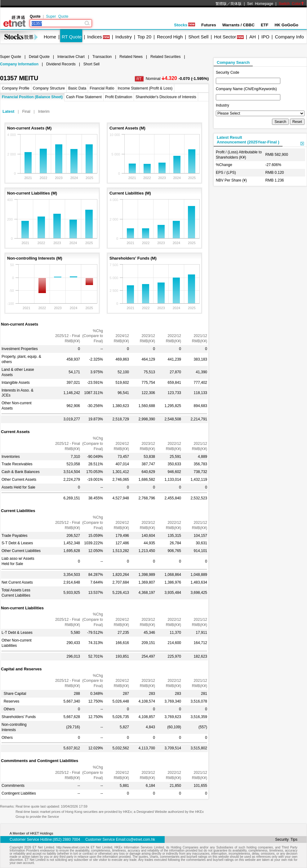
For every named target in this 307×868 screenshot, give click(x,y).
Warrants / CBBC (238, 25)
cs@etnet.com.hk (141, 840)
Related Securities (165, 57)
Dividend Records (61, 64)
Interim (44, 112)
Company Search (233, 62)
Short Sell (198, 37)
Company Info (289, 37)
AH (253, 37)
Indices (95, 37)
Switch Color (291, 4)
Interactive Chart (71, 57)
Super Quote (57, 16)
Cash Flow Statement (84, 97)
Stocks (185, 25)
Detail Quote (39, 57)
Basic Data (77, 88)
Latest (8, 111)
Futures (209, 25)
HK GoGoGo (286, 25)
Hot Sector (225, 37)
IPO (265, 37)
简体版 (236, 4)
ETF (265, 25)
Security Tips (286, 840)
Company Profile (16, 88)
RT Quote (72, 37)
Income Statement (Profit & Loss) (145, 88)
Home (50, 37)
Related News (131, 57)
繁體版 (221, 4)
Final (26, 112)
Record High (170, 37)
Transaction (102, 57)
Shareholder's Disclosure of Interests (166, 97)
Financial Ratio (102, 88)
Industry (124, 37)
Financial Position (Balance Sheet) (32, 97)
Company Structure (49, 88)
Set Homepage (260, 4)
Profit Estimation (119, 97)
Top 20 (144, 37)
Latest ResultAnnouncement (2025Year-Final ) (248, 140)
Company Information (19, 64)
